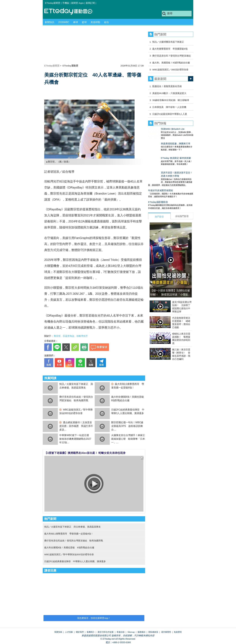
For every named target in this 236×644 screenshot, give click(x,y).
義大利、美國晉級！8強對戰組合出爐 (171, 63)
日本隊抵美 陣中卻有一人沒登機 (169, 107)
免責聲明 (178, 632)
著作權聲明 (166, 632)
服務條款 (141, 632)
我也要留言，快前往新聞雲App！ (94, 618)
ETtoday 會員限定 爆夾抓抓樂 (163, 152)
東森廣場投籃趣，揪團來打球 (163, 141)
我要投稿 (58, 632)
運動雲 (71, 12)
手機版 (66, 3)
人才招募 (69, 632)
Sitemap (131, 632)
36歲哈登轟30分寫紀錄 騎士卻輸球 (171, 100)
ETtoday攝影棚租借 (158, 193)
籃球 (84, 22)
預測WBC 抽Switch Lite (160, 129)
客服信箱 (121, 632)
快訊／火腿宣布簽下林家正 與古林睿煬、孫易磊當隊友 (72, 527)
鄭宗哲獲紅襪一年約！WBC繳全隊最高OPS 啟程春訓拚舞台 (127, 426)
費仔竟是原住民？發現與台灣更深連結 (172, 56)
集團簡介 (91, 632)
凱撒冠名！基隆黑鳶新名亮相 (167, 86)
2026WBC (64, 22)
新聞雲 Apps (77, 3)
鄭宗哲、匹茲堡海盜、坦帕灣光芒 (71, 336)
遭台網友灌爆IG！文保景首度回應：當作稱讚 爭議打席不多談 (76, 426)
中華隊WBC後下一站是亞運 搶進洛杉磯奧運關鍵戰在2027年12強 (75, 439)
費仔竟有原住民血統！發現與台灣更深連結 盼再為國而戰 (74, 541)
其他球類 (95, 22)
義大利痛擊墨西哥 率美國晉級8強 (170, 49)
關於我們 (80, 632)
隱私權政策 (153, 632)
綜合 (107, 22)
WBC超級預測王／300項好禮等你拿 (170, 70)
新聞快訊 (50, 22)
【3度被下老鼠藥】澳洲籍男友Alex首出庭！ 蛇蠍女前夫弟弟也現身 (85, 453)
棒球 (76, 22)
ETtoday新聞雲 (53, 3)
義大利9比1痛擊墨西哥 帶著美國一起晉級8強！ (69, 534)
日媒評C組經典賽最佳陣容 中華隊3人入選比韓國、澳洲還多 (75, 561)
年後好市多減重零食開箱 (161, 181)
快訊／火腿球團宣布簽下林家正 (168, 42)
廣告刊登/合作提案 (106, 632)
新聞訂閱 (90, 3)
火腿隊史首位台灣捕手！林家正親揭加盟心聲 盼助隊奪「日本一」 (128, 439)
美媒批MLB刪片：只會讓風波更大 (169, 93)
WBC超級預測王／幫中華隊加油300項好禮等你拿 (69, 554)
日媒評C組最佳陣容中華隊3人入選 (170, 114)
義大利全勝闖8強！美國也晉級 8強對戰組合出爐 (69, 547)
